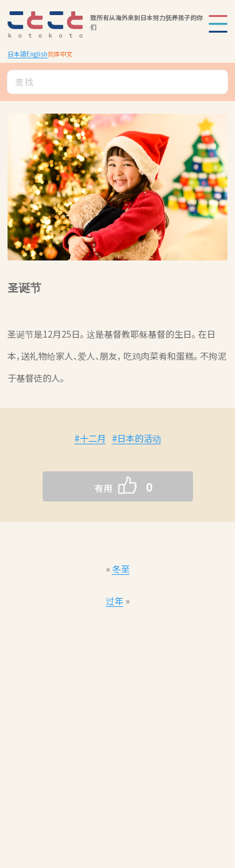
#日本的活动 (137, 438)
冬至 (121, 569)
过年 (115, 601)
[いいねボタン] (93, 486)
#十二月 (90, 438)
